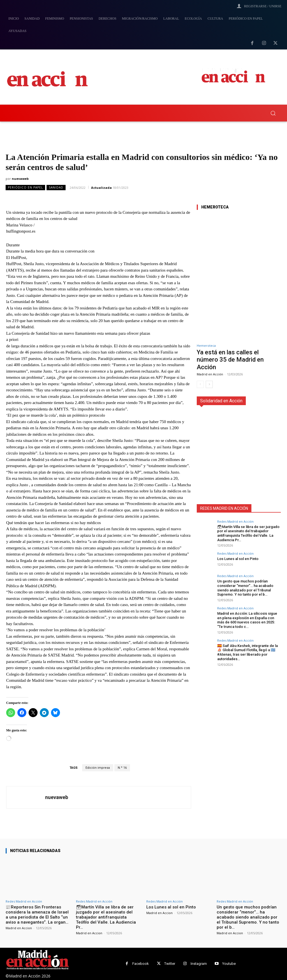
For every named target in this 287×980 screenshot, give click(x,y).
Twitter (170, 964)
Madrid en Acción (210, 374)
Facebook (141, 964)
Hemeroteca (206, 346)
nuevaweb (20, 179)
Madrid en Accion (19, 928)
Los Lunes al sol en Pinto (238, 559)
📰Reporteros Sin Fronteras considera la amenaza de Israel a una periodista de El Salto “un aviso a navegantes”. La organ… (37, 915)
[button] (273, 113)
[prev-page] (200, 384)
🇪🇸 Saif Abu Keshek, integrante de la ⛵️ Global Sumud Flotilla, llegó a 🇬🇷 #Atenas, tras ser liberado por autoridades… (247, 652)
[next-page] (209, 384)
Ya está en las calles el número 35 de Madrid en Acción (230, 360)
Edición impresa (98, 768)
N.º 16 (122, 768)
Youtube (229, 964)
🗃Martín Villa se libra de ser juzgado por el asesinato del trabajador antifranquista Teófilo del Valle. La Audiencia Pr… (248, 533)
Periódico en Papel (25, 188)
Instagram (199, 964)
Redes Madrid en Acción (235, 521)
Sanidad (56, 188)
